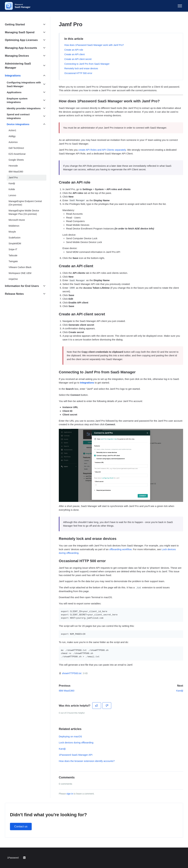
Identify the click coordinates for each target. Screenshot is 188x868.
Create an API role (74, 50)
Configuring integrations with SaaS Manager (24, 84)
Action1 (12, 130)
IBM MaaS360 (67, 691)
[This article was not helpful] (107, 706)
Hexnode (13, 166)
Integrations (13, 76)
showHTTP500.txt (72, 673)
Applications (14, 92)
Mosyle (12, 232)
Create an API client (74, 54)
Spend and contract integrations (18, 116)
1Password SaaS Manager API (76, 755)
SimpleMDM (15, 243)
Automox (13, 142)
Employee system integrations (17, 100)
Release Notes (14, 294)
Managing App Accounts (21, 48)
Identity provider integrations (24, 108)
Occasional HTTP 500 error (78, 73)
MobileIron (14, 226)
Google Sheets (16, 160)
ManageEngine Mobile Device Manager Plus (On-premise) (24, 212)
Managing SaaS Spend (20, 32)
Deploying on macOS (70, 736)
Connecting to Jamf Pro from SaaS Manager (87, 64)
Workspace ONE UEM (20, 273)
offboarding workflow (120, 549)
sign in (70, 794)
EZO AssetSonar (17, 154)
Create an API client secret (78, 59)
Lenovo (12, 195)
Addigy (12, 136)
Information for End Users (22, 286)
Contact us (21, 826)
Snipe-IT (13, 249)
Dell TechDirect (16, 148)
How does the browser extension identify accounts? (87, 761)
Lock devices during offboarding (76, 742)
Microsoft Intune (17, 220)
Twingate (13, 261)
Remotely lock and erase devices (81, 68)
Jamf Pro (13, 177)
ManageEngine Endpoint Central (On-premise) (25, 203)
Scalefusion (15, 238)
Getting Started (15, 24)
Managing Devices (17, 56)
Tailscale (13, 255)
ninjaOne (13, 279)
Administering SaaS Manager (18, 66)
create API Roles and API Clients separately (102, 150)
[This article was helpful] (97, 706)
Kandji (180, 691)
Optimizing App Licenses (21, 40)
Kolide (12, 189)
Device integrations (18, 124)
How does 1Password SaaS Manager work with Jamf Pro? (94, 45)
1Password (13, 858)
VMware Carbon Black (20, 267)
